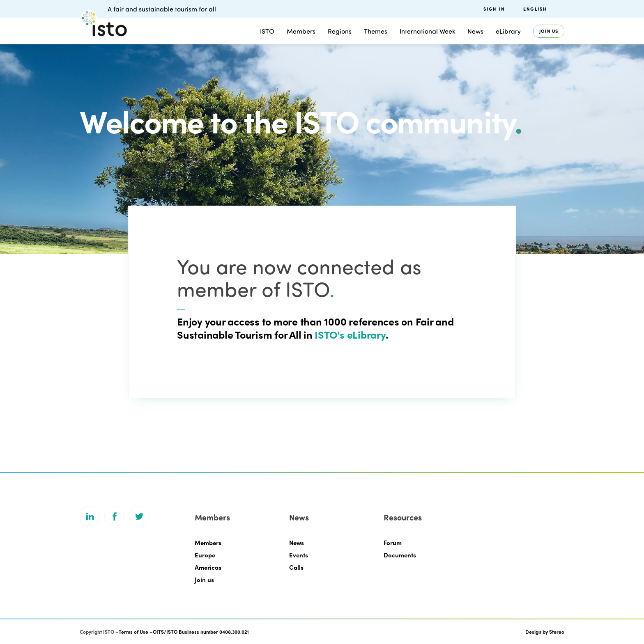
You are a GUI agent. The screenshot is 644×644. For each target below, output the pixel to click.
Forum (393, 543)
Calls (296, 567)
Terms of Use (133, 632)
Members (301, 31)
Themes (376, 31)
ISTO (267, 31)
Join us (549, 31)
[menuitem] (544, 9)
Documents (400, 555)
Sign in (494, 9)
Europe (205, 555)
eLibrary (508, 31)
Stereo (557, 632)
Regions (340, 31)
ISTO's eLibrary (349, 335)
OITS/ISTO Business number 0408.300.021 (201, 632)
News (475, 31)
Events (299, 555)
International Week (427, 31)
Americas (208, 567)
